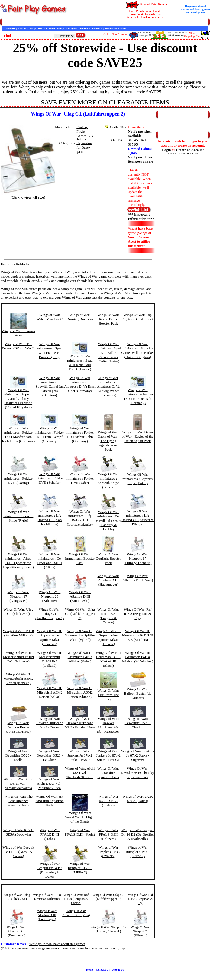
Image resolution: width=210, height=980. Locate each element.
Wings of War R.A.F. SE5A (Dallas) (138, 799)
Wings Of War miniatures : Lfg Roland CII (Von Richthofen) (50, 518)
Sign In (105, 34)
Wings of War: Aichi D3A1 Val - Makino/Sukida (50, 783)
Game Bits (134, 22)
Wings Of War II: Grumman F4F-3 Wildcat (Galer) (80, 657)
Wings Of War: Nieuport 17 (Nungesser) (18, 596)
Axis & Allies (25, 29)
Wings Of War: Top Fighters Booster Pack (138, 317)
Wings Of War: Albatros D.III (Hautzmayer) (108, 580)
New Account (120, 34)
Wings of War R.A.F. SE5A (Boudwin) (18, 832)
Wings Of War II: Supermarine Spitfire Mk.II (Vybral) (80, 635)
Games (16, 22)
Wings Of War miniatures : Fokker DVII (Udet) (80, 478)
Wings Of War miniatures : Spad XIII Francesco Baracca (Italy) (49, 350)
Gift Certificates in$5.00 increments (177, 34)
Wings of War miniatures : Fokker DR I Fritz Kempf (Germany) (50, 435)
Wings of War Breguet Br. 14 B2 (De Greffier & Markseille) (138, 834)
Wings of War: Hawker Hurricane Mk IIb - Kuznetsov (108, 725)
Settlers (11, 29)
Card (39, 29)
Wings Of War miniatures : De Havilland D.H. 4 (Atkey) (50, 561)
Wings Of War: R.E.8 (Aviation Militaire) (18, 633)
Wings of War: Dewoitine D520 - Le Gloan (50, 755)
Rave (159, 14)
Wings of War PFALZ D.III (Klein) (80, 832)
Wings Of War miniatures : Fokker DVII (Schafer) (50, 478)
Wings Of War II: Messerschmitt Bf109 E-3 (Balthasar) (18, 657)
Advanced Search (115, 29)
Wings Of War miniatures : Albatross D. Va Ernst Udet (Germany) (80, 384)
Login (167, 150)
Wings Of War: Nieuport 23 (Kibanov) (50, 596)
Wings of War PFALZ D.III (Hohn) (50, 834)
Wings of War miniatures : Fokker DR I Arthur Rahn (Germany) (80, 435)
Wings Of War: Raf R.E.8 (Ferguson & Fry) (138, 614)
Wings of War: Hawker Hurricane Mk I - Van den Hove (80, 723)
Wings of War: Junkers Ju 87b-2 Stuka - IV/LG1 (108, 755)
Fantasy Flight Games (82, 131)
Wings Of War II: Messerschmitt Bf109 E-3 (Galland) (50, 659)
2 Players (72, 29)
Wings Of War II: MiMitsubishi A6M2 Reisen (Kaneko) (18, 679)
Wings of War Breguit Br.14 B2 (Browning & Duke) (49, 870)
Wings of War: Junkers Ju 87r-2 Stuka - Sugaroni (138, 755)
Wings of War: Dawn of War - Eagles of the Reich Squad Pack (138, 436)
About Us (118, 970)
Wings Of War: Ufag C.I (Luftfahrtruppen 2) (80, 614)
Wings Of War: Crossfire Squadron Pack (108, 773)
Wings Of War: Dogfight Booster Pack (108, 558)
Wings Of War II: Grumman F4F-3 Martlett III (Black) (108, 659)
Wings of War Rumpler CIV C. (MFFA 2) (80, 868)
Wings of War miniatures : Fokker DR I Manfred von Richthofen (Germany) (18, 435)
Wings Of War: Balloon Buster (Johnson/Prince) (18, 727)
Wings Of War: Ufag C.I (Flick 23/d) (18, 611)
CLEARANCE (128, 102)
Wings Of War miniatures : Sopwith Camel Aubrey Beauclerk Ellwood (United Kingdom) (18, 399)
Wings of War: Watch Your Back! (50, 317)
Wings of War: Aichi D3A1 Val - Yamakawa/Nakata (18, 783)
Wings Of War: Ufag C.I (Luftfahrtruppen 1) (50, 614)
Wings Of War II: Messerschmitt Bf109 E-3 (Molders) (138, 635)
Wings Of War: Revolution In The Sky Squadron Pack (138, 773)
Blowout (97, 29)
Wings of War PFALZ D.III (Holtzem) (108, 834)
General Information (75, 22)
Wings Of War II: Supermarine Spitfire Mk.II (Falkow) (108, 637)
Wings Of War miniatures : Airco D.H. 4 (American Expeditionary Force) (18, 561)
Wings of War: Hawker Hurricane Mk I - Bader (50, 723)
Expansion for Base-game (84, 147)
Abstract (85, 29)
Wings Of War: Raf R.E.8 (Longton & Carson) (108, 616)
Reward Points (139, 149)
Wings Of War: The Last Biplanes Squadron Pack (18, 801)
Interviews (119, 22)
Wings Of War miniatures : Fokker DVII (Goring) (18, 478)
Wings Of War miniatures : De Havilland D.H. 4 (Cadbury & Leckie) (108, 521)
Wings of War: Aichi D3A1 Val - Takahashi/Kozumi (80, 773)
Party (60, 29)
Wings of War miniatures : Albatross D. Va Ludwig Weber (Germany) (108, 386)
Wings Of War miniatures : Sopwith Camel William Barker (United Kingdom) (138, 350)
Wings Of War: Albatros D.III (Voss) (138, 578)
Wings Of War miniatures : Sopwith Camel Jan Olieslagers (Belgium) (50, 386)
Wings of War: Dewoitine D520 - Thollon (138, 723)
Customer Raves (100, 22)
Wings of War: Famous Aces (18, 333)
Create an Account (190, 150)
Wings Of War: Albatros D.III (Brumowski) (80, 596)
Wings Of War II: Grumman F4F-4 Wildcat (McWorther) (138, 657)
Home (6, 22)
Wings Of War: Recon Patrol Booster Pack (108, 319)
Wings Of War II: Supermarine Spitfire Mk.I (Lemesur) (50, 637)
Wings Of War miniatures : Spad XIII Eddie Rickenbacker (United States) (108, 353)
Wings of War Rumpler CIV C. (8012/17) (138, 852)
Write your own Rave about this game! (57, 944)
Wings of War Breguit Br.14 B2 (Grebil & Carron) (18, 852)
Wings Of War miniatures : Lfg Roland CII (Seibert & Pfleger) (138, 518)
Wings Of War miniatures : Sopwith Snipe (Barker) (108, 481)
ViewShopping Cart (192, 35)
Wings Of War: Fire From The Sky (108, 695)
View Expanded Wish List (183, 154)
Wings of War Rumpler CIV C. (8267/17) (108, 852)
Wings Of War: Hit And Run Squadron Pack (50, 801)
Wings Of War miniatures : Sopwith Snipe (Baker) (138, 479)
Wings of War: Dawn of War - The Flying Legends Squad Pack (108, 441)
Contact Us (53, 22)
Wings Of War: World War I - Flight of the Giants (80, 817)
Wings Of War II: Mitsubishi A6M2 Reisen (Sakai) (50, 692)
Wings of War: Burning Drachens (80, 317)
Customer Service (33, 22)
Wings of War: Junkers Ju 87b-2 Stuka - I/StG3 (80, 755)
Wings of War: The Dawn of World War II (18, 346)
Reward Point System (154, 4)
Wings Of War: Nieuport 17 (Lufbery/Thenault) (138, 558)
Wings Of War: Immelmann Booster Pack (80, 558)
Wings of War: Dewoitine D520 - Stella (18, 755)
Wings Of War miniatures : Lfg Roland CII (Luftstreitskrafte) (80, 518)
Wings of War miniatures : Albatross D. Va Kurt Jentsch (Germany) (138, 396)
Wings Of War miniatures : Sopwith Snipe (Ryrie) (18, 516)
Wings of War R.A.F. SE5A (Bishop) (108, 801)
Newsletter (149, 22)
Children (49, 29)
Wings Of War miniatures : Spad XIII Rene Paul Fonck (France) (80, 363)
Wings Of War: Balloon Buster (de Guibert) (138, 693)
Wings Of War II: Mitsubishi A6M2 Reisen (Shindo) (80, 692)
